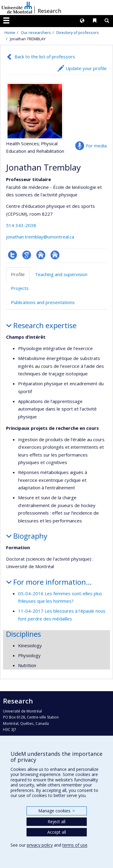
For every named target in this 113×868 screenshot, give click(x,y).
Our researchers (36, 32)
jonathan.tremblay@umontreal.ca (40, 237)
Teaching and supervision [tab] (61, 274)
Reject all (56, 822)
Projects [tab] (20, 288)
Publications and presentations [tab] (43, 302)
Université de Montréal (17, 8)
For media (96, 146)
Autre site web (41, 255)
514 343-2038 (21, 225)
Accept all (57, 832)
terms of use (75, 845)
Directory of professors (78, 32)
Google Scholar (27, 255)
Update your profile (86, 68)
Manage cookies (56, 811)
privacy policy (40, 845)
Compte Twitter (13, 255)
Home (10, 32)
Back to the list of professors (45, 57)
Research (49, 11)
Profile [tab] (18, 274)
